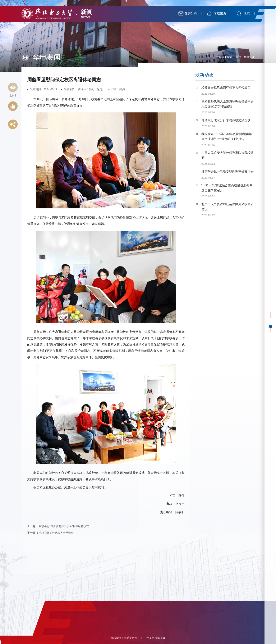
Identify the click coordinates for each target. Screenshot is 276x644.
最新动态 (204, 75)
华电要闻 (249, 57)
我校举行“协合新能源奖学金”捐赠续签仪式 (58, 526)
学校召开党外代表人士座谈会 (50, 533)
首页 (239, 57)
